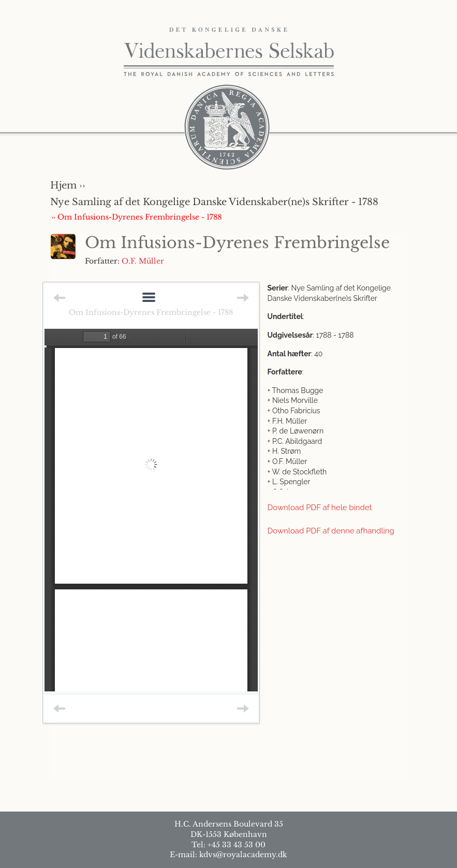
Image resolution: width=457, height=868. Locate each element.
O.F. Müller (143, 261)
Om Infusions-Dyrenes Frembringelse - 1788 (151, 312)
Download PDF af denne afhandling (331, 531)
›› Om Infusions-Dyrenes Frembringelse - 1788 (136, 217)
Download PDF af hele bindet (320, 508)
